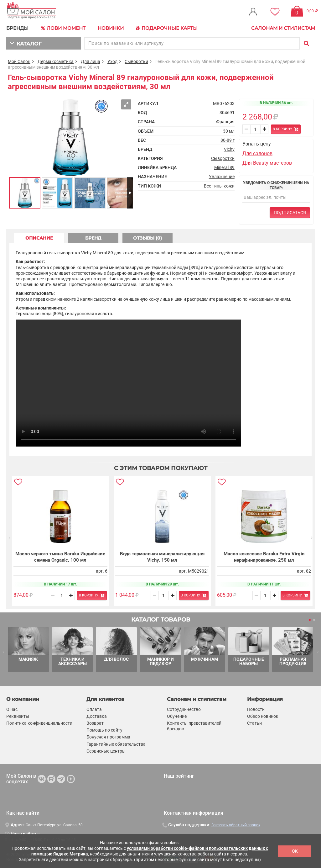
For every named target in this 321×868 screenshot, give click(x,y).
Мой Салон (19, 61)
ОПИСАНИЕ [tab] (39, 238)
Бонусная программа (108, 737)
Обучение (177, 716)
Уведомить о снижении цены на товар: (276, 185)
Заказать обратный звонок (236, 825)
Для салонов (257, 153)
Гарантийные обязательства (116, 744)
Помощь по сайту (104, 730)
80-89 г (228, 140)
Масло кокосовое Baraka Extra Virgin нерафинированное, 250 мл (264, 557)
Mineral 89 (224, 167)
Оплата (94, 709)
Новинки (111, 28)
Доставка (97, 716)
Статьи (254, 723)
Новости (256, 709)
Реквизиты (18, 716)
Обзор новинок (263, 716)
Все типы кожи (219, 186)
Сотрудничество (184, 709)
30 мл (229, 131)
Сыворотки (136, 61)
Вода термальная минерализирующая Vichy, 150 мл (162, 557)
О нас (12, 709)
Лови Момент (63, 28)
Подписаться (290, 213)
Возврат (95, 723)
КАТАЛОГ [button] (26, 43)
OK (295, 851)
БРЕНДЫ (17, 28)
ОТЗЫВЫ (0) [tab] (148, 238)
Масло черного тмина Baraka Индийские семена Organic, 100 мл (60, 557)
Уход (112, 61)
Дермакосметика (56, 61)
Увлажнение (222, 177)
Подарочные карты (167, 28)
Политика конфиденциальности (39, 723)
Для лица (91, 61)
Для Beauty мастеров (267, 163)
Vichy (229, 149)
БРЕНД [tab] (93, 238)
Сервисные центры (106, 751)
